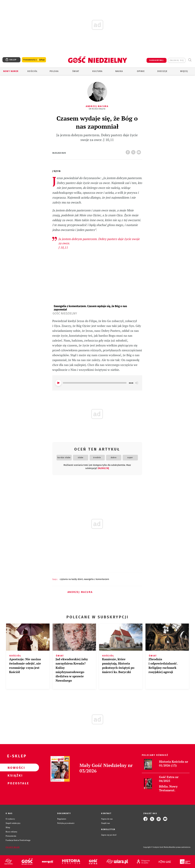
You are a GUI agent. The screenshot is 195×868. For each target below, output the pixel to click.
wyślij (139, 151)
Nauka (119, 71)
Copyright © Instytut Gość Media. (156, 847)
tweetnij (134, 151)
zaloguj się (177, 60)
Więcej (184, 71)
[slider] (95, 383)
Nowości (15, 768)
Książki (15, 775)
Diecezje (162, 71)
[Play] (58, 383)
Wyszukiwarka (190, 60)
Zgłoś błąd (13, 847)
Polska (54, 71)
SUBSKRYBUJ (156, 60)
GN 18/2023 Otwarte (97, 109)
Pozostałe (15, 783)
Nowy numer (11, 71)
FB (128, 151)
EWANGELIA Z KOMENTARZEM (96, 579)
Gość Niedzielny (65, 313)
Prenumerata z (34, 60)
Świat (76, 71)
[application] (97, 383)
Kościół (33, 71)
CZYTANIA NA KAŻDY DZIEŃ (71, 579)
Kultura (97, 71)
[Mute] (137, 383)
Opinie (141, 71)
